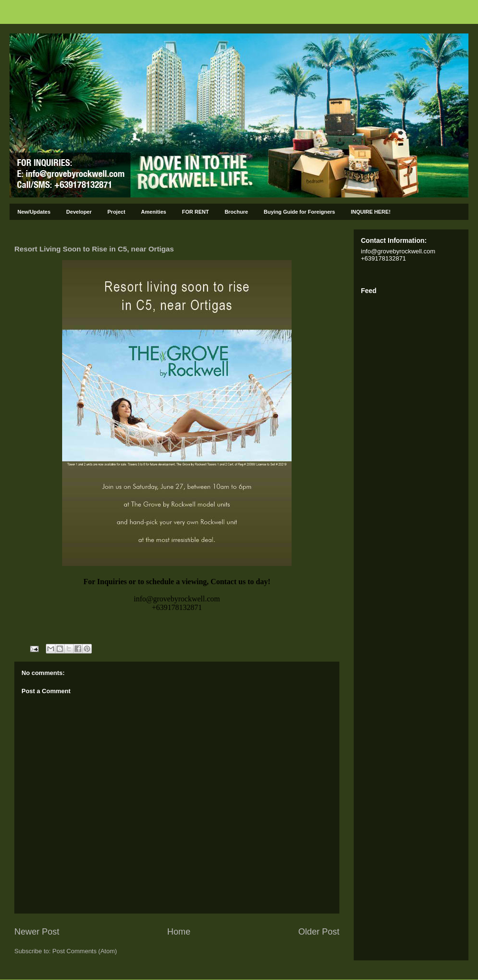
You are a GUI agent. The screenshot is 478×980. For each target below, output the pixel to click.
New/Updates (34, 212)
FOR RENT (196, 212)
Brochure (236, 212)
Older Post (319, 932)
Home (179, 932)
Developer (79, 212)
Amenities (154, 212)
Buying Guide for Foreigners (299, 212)
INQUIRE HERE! (371, 212)
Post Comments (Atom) (85, 951)
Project (116, 212)
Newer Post (37, 932)
